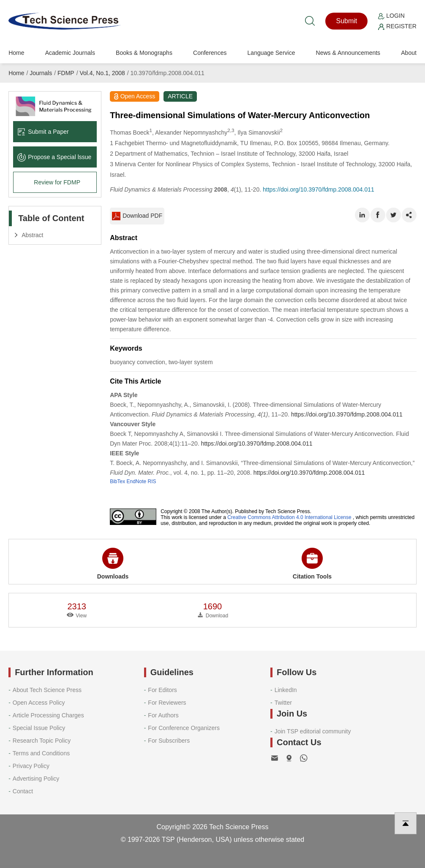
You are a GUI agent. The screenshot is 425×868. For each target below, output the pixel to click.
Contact (23, 791)
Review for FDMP (57, 182)
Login (391, 16)
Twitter (283, 703)
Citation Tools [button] (312, 564)
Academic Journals (70, 53)
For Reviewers (167, 703)
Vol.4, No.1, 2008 (102, 73)
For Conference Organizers (184, 728)
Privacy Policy (31, 766)
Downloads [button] (113, 564)
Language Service (271, 53)
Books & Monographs (144, 53)
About (409, 53)
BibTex (117, 481)
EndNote (137, 481)
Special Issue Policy (39, 728)
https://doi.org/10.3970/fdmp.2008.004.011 (319, 189)
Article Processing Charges (48, 715)
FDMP (66, 73)
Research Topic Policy (42, 741)
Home (16, 53)
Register (397, 26)
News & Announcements (348, 53)
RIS (152, 481)
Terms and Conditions (41, 753)
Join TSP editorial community (313, 731)
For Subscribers (169, 741)
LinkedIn (286, 690)
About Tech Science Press (47, 690)
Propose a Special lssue (54, 157)
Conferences (210, 53)
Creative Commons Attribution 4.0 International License (289, 517)
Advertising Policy (36, 779)
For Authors (163, 715)
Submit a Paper (43, 132)
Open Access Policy (39, 703)
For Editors (162, 690)
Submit (347, 21)
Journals (41, 73)
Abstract (32, 235)
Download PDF (137, 216)
